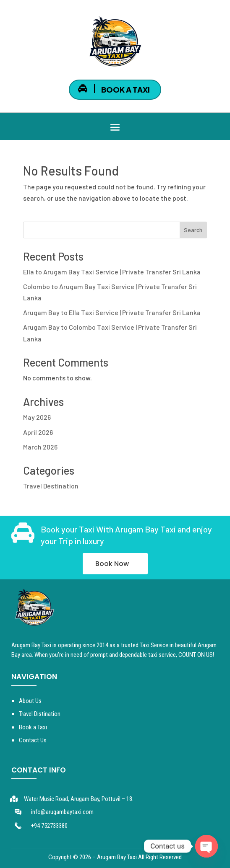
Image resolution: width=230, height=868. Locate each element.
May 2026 (37, 417)
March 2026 (40, 447)
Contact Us (33, 740)
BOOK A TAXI (125, 89)
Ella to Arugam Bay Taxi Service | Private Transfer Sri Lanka (112, 272)
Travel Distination (40, 714)
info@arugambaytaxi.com (62, 812)
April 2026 (38, 432)
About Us (30, 701)
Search (193, 230)
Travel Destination (51, 486)
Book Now (112, 564)
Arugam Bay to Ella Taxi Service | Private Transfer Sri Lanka (112, 312)
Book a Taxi (33, 727)
